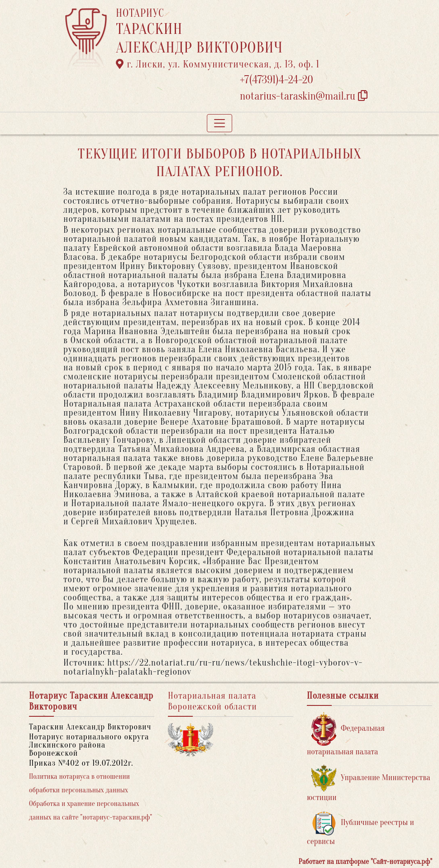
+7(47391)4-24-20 (277, 80)
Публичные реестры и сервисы (360, 828)
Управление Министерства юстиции (369, 784)
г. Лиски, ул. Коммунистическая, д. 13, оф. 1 (218, 64)
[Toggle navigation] (219, 123)
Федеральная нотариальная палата (346, 734)
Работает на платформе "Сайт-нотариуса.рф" (365, 862)
